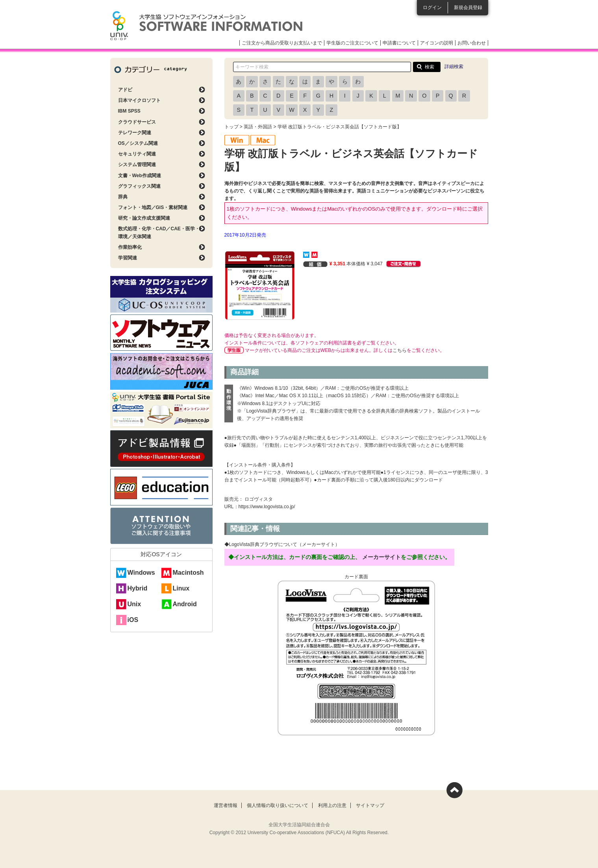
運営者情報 (226, 805)
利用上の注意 (332, 805)
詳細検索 (454, 67)
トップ (231, 127)
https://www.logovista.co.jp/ (267, 507)
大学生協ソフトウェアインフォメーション (206, 26)
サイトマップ (370, 805)
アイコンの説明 (437, 43)
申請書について (399, 43)
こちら (400, 350)
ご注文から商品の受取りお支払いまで (282, 43)
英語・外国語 (258, 127)
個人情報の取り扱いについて (278, 805)
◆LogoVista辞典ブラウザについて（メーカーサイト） (282, 544)
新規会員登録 (468, 7)
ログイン (432, 7)
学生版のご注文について (352, 43)
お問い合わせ (472, 43)
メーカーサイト (381, 557)
